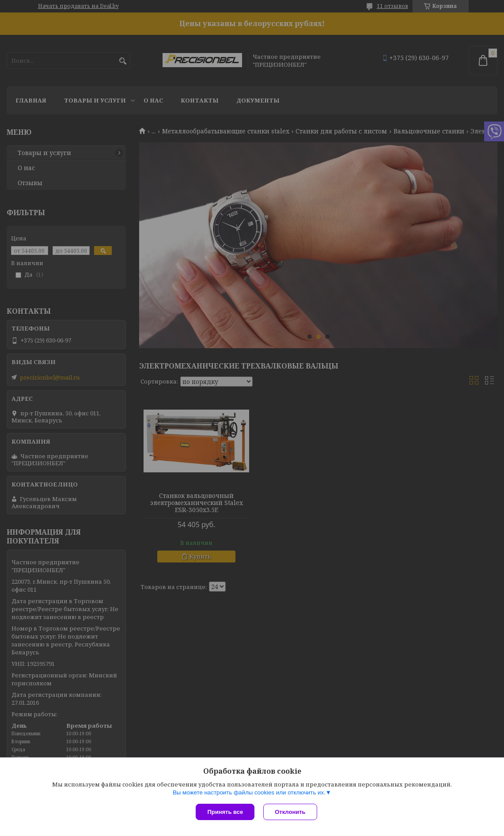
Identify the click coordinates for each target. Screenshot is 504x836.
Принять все (225, 812)
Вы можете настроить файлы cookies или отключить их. (249, 792)
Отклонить (290, 812)
